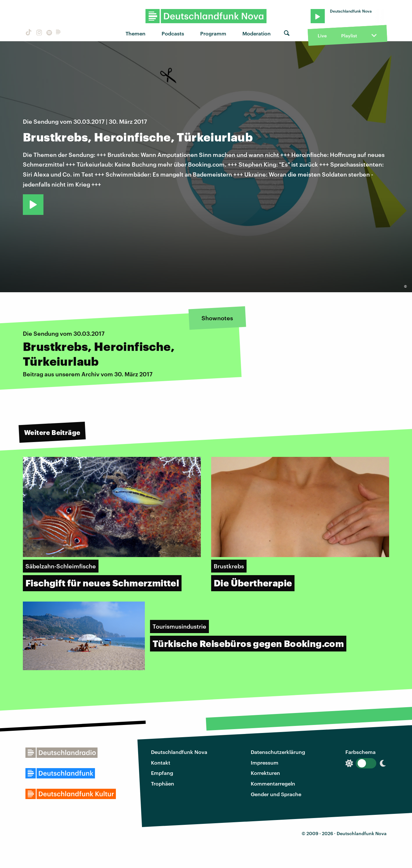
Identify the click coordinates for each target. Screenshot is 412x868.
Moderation (257, 33)
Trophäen (163, 783)
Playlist (349, 36)
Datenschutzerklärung (278, 752)
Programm (213, 33)
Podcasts (173, 33)
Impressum (265, 762)
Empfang (162, 773)
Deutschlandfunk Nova (179, 752)
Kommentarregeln (273, 783)
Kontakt (161, 762)
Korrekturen (265, 773)
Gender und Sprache (276, 794)
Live (322, 36)
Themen (136, 33)
